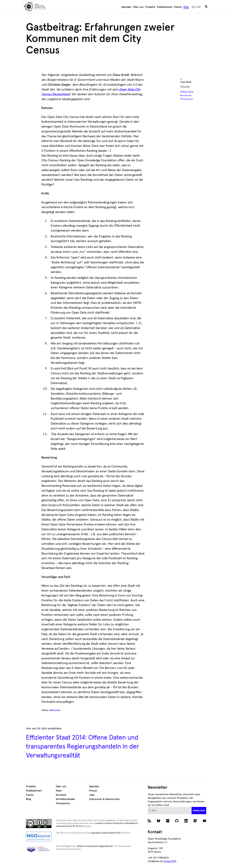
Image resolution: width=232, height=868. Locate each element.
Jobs (92, 795)
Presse (93, 791)
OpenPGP (170, 861)
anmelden (199, 811)
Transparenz (63, 803)
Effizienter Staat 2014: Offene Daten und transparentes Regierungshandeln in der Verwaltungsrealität (83, 747)
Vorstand (61, 795)
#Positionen (186, 96)
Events (178, 7)
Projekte (150, 7)
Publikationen (165, 7)
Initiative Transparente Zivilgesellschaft (95, 846)
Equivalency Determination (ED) (105, 833)
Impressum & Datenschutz (104, 799)
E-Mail (148, 807)
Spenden (126, 7)
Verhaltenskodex (65, 799)
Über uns (138, 7)
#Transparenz (187, 99)
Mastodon (55, 710)
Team (59, 791)
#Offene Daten (187, 92)
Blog (186, 7)
